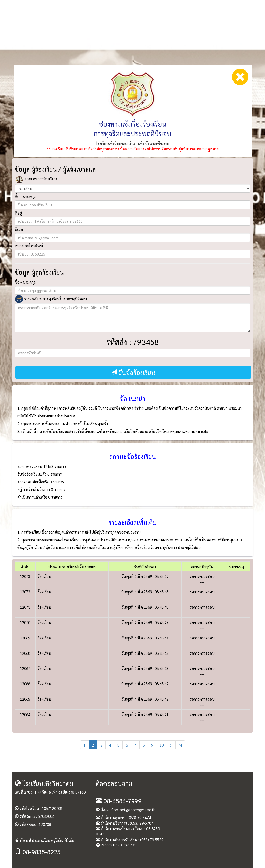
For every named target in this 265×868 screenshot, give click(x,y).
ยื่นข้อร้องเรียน (133, 372)
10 (162, 745)
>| (180, 745)
